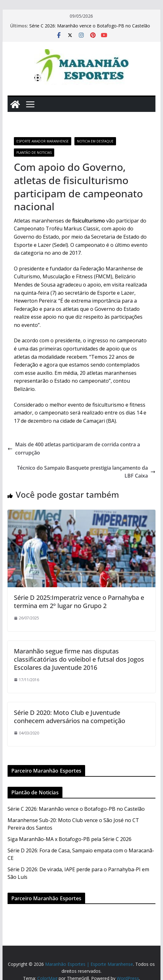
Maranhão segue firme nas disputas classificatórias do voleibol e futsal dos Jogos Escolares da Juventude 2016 (79, 659)
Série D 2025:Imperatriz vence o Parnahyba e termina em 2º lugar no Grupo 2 (79, 602)
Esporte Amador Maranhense (43, 141)
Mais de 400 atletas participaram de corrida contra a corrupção (74, 449)
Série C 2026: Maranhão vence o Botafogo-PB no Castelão (90, 26)
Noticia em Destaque (95, 141)
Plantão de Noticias (34, 153)
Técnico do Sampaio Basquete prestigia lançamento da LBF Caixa (86, 472)
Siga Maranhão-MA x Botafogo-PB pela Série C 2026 (70, 839)
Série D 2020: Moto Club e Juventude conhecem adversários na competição (70, 717)
